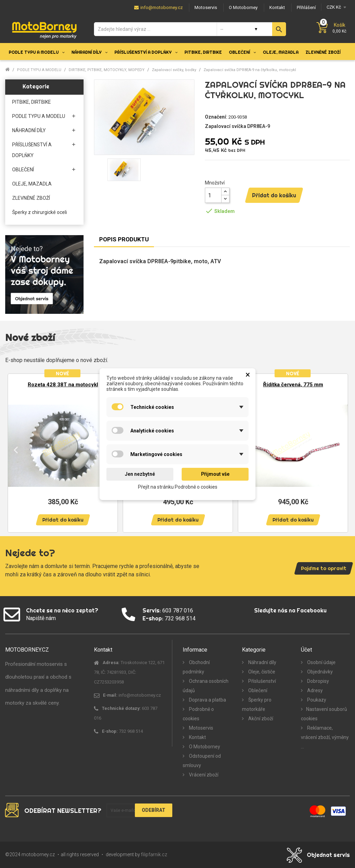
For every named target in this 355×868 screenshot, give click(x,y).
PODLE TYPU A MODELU (39, 116)
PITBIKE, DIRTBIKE (32, 102)
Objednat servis (328, 855)
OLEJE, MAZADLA (32, 184)
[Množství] (213, 195)
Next (339, 450)
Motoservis (201, 728)
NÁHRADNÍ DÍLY (29, 130)
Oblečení (257, 690)
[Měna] (335, 7)
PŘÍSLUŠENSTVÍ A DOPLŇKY (32, 150)
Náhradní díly (262, 662)
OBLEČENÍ (23, 170)
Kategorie (36, 86)
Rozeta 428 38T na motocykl (63, 385)
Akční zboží (260, 719)
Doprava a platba (207, 700)
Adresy (314, 690)
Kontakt (197, 737)
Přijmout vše (215, 474)
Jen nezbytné (140, 474)
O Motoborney (204, 747)
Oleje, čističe (261, 672)
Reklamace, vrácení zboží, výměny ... (325, 737)
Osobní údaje (321, 662)
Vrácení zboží (203, 775)
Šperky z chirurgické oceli (40, 212)
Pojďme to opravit (324, 568)
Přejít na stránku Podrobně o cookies (178, 487)
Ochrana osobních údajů (206, 686)
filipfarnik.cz (154, 854)
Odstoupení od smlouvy (202, 761)
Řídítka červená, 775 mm (293, 385)
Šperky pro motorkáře (257, 704)
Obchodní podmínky (196, 667)
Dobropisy (318, 681)
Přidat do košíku (274, 195)
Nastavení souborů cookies (324, 714)
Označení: (216, 117)
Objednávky (319, 672)
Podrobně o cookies (198, 714)
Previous (16, 450)
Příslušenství (262, 681)
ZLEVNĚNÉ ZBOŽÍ (31, 198)
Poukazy (316, 700)
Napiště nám (41, 618)
